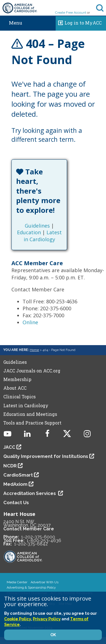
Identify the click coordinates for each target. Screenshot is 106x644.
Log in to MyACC (79, 22)
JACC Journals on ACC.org (32, 371)
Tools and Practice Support (32, 423)
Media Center (17, 582)
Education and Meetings (30, 414)
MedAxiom (15, 484)
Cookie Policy (18, 619)
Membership (17, 379)
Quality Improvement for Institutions (46, 456)
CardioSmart (18, 475)
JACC (9, 447)
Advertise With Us (45, 582)
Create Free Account (71, 13)
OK (53, 635)
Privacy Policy (47, 619)
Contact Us (16, 502)
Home (34, 350)
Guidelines (37, 226)
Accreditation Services (30, 493)
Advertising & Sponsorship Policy (31, 587)
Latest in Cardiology (43, 236)
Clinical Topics (19, 397)
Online (30, 322)
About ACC (15, 388)
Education (29, 232)
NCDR (10, 466)
